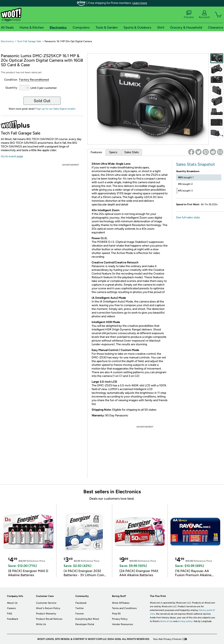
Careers (11, 608)
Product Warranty (46, 614)
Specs (113, 152)
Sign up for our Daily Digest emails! (56, 109)
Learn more (140, 3)
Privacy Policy (120, 619)
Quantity (11, 88)
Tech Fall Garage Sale (29, 41)
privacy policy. (185, 621)
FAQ (9, 614)
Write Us (41, 624)
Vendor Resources (122, 624)
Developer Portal (85, 624)
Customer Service (46, 603)
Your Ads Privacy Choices (167, 639)
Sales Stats (132, 152)
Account (204, 15)
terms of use (166, 621)
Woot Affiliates (121, 603)
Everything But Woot (87, 619)
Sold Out (42, 101)
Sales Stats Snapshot (195, 164)
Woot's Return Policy (48, 608)
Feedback (13, 619)
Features (96, 152)
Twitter (80, 608)
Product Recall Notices (49, 619)
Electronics (7, 41)
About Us (12, 603)
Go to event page (12, 156)
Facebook (81, 603)
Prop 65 (116, 614)
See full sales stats (188, 217)
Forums (189, 15)
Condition (11, 80)
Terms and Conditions (124, 608)
